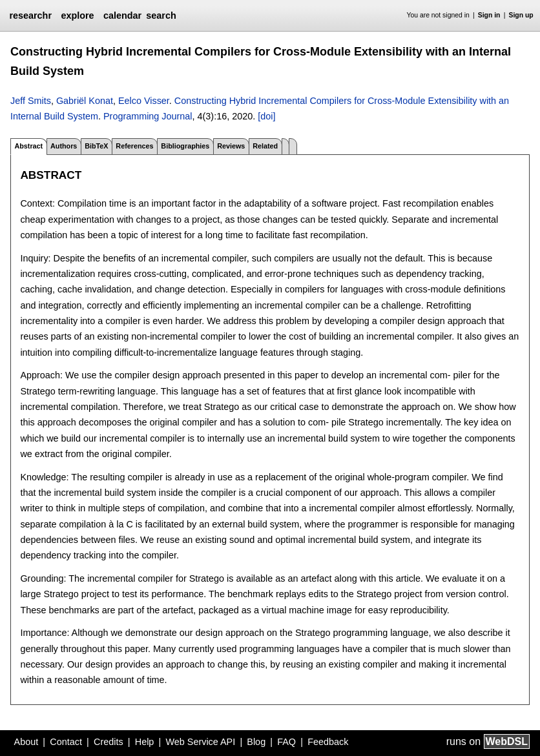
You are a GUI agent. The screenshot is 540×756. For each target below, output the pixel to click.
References (134, 146)
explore (77, 15)
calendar (122, 15)
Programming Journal (148, 116)
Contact (66, 742)
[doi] (266, 116)
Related (265, 146)
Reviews (231, 146)
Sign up (521, 15)
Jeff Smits (31, 101)
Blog (256, 742)
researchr (30, 15)
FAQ (286, 742)
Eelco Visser (144, 101)
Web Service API (200, 742)
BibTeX (96, 146)
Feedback (328, 742)
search (161, 15)
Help (145, 742)
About (26, 742)
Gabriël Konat (85, 101)
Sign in (489, 15)
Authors (64, 146)
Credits (109, 742)
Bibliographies (185, 146)
